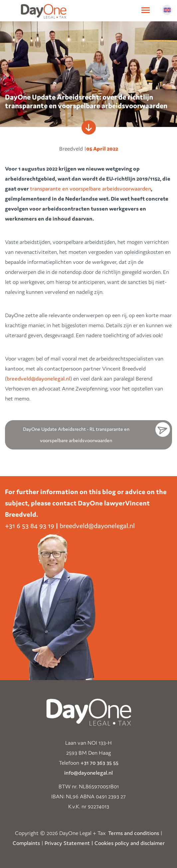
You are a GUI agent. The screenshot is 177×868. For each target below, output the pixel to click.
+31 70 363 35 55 (99, 763)
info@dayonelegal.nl (88, 773)
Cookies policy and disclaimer (130, 843)
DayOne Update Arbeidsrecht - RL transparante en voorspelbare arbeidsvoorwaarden (76, 435)
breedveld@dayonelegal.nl (38, 379)
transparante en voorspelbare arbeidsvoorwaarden (90, 189)
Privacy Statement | (69, 843)
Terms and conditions (134, 833)
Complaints (26, 843)
